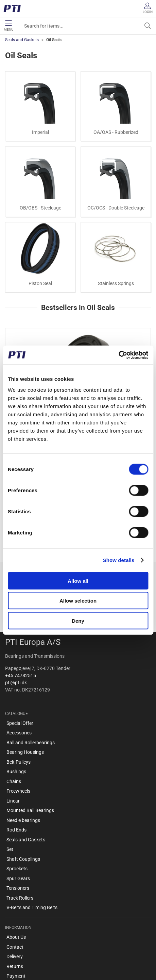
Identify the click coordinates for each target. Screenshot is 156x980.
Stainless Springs (116, 283)
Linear (13, 750)
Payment (16, 925)
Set (10, 799)
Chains (14, 731)
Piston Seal (40, 283)
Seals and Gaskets (22, 40)
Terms (13, 935)
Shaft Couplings (23, 808)
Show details (119, 560)
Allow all (78, 581)
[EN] (14, 9)
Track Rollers (20, 847)
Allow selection (78, 601)
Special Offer (20, 672)
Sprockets (17, 818)
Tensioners (18, 838)
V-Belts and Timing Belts (32, 857)
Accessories (19, 682)
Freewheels (18, 741)
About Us (16, 887)
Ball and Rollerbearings (31, 692)
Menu (8, 26)
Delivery (15, 906)
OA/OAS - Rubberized (116, 132)
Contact (15, 896)
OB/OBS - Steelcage (40, 208)
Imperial (40, 132)
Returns (15, 916)
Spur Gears (18, 828)
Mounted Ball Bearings (30, 760)
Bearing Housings (25, 702)
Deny (78, 620)
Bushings (16, 721)
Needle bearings (23, 769)
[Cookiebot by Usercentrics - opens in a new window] (118, 355)
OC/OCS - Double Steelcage (116, 208)
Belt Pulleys (19, 711)
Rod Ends (16, 779)
